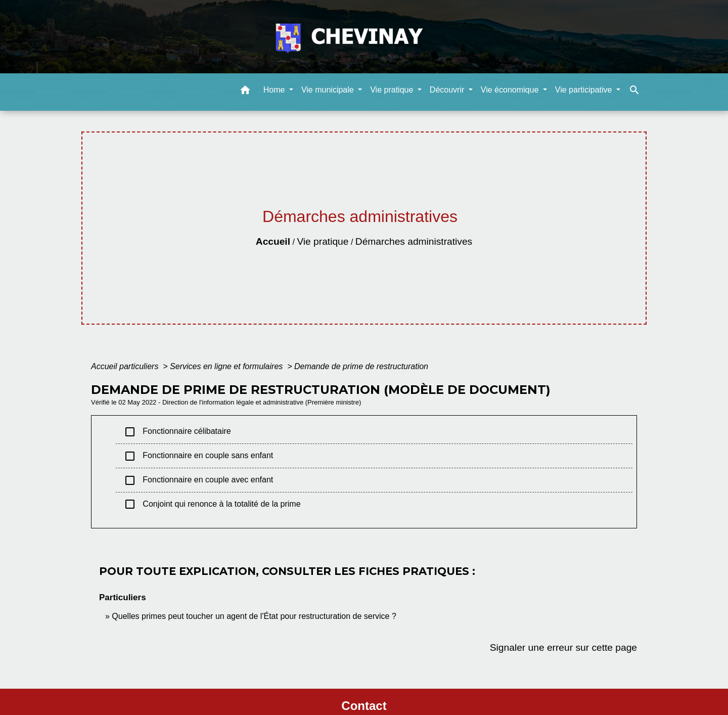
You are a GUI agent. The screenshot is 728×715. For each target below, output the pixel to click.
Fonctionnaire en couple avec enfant (198, 480)
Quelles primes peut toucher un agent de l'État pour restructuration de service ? (254, 616)
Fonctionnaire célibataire (177, 432)
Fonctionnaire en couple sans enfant (198, 456)
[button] (245, 92)
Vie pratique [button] (393, 90)
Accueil (273, 241)
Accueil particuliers (126, 366)
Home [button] (275, 90)
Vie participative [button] (585, 90)
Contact (364, 706)
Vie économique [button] (511, 90)
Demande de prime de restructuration (361, 366)
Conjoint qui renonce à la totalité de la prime (212, 504)
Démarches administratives (414, 241)
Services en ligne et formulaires (227, 366)
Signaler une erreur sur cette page (563, 647)
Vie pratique (323, 241)
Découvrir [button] (448, 90)
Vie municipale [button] (329, 90)
